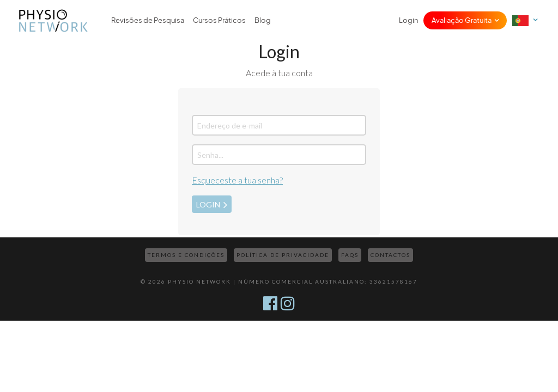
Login (408, 20)
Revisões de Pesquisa (148, 20)
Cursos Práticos (219, 20)
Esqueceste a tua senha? (237, 180)
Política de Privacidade (283, 255)
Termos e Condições (186, 255)
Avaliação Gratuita (462, 20)
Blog (263, 20)
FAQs (350, 255)
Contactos (390, 255)
